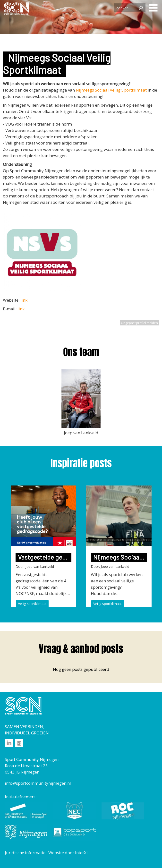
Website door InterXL (68, 853)
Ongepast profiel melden (139, 323)
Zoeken (141, 8)
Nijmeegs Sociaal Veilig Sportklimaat (111, 90)
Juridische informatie (25, 853)
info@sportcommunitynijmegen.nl (38, 783)
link (24, 300)
